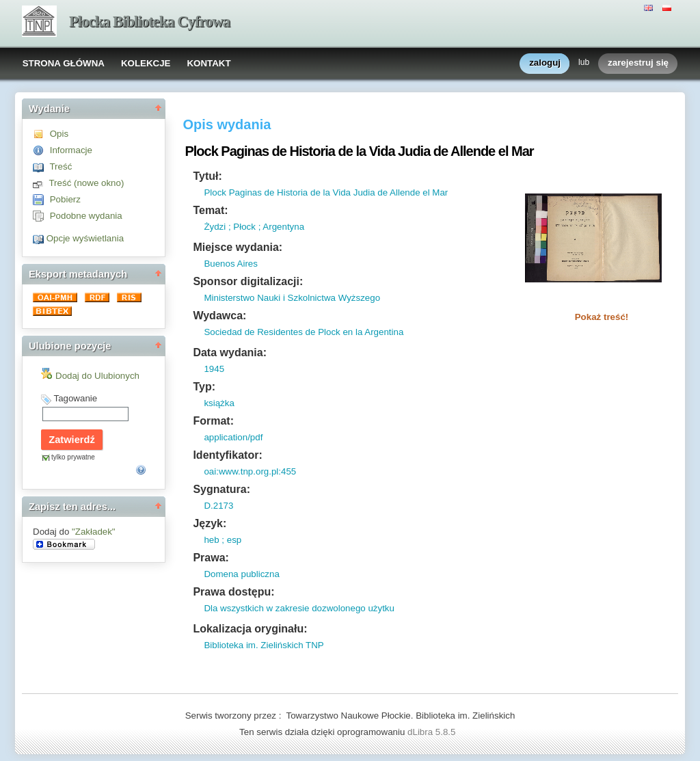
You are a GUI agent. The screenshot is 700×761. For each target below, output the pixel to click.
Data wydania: (230, 352)
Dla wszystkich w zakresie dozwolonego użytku (299, 608)
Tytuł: (207, 176)
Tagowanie (75, 398)
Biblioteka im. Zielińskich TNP (264, 645)
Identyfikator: (227, 455)
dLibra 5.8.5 (433, 732)
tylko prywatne (73, 457)
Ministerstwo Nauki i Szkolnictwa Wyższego (292, 298)
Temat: (210, 210)
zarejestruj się (638, 63)
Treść (60, 166)
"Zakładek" (94, 532)
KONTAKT (208, 63)
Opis (59, 134)
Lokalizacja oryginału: (250, 629)
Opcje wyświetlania (85, 238)
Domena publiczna (241, 574)
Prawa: (211, 558)
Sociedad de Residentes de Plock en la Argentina (304, 332)
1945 (214, 369)
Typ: (204, 387)
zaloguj (545, 63)
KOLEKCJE (146, 63)
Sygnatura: (221, 489)
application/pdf (233, 437)
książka (219, 403)
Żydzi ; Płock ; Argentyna (254, 227)
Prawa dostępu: (233, 592)
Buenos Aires (231, 264)
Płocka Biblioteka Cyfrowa (149, 22)
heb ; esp (223, 540)
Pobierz (65, 199)
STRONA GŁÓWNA (64, 63)
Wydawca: (219, 316)
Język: (210, 523)
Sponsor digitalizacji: (248, 281)
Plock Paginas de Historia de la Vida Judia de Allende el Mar (326, 192)
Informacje (71, 150)
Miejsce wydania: (238, 247)
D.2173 (218, 506)
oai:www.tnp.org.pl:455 (250, 471)
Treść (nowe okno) (86, 183)
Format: (213, 421)
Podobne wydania (86, 216)
